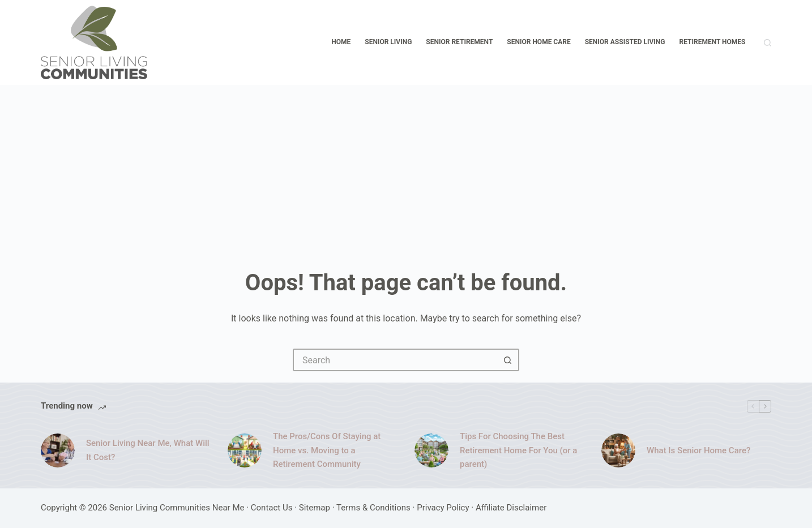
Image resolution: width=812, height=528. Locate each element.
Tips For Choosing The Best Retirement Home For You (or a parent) (518, 450)
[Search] (768, 43)
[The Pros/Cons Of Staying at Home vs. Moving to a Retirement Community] (245, 450)
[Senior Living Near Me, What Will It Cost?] (58, 450)
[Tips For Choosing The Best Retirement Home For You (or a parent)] (431, 450)
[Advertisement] (406, 170)
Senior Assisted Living (625, 42)
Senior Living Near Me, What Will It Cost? (148, 450)
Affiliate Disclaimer (511, 508)
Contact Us (272, 508)
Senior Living (388, 42)
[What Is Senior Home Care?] (618, 450)
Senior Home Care (539, 42)
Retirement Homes (713, 42)
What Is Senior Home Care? (698, 450)
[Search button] (508, 360)
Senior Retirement (459, 42)
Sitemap (315, 508)
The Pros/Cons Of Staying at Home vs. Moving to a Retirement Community (327, 450)
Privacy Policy (443, 508)
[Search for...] (395, 360)
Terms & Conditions (373, 508)
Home (341, 42)
